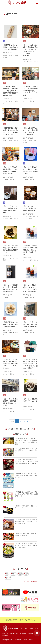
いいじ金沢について (27, 629)
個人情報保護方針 (13, 633)
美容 (20, 574)
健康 (26, 574)
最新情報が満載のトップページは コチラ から (20, 620)
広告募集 (30, 633)
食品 (7, 574)
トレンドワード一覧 (30, 581)
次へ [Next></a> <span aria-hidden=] (29, 421)
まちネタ (8, 578)
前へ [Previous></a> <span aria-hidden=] (12, 421)
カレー (13, 574)
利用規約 (23, 633)
